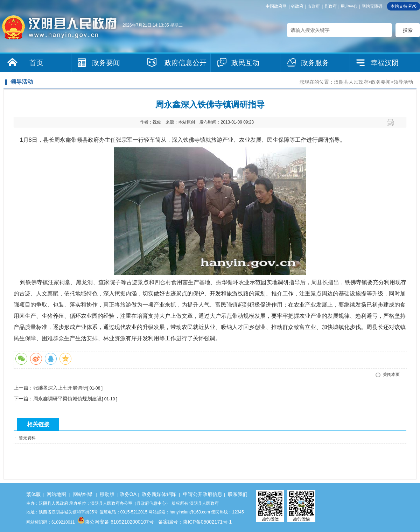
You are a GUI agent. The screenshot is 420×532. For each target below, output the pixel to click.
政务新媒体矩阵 (159, 494)
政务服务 (315, 63)
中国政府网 (276, 6)
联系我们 (238, 494)
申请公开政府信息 (203, 494)
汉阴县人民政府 (351, 82)
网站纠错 (83, 494)
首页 (36, 63)
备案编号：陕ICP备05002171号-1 (195, 522)
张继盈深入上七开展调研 (60, 388)
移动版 (107, 494)
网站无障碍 (372, 6)
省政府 (297, 6)
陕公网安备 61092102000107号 (116, 522)
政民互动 (245, 63)
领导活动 (403, 82)
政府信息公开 (185, 63)
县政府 (330, 6)
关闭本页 (391, 374)
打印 (393, 122)
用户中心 (349, 6)
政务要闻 (106, 63)
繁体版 (34, 494)
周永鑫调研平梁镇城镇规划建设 (68, 399)
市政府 (314, 6)
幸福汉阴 (385, 63)
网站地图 (56, 494)
